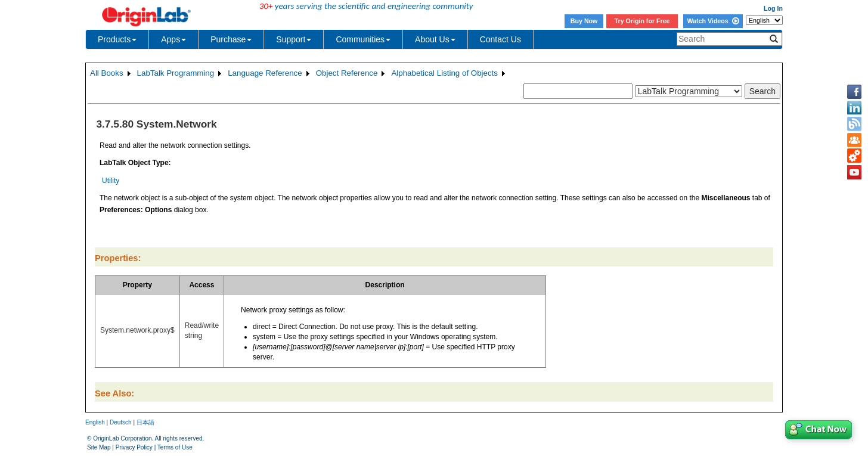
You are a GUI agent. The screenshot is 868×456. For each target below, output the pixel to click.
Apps (173, 39)
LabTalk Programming (176, 73)
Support (294, 39)
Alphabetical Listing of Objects (444, 73)
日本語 (145, 422)
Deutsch (121, 422)
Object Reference (347, 73)
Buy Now (584, 21)
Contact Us (500, 39)
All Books (107, 73)
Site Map (99, 447)
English (95, 422)
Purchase (231, 39)
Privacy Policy (134, 447)
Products (117, 39)
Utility (111, 181)
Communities (363, 39)
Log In (773, 8)
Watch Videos (713, 21)
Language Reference (265, 73)
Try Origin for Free (642, 21)
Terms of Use (175, 447)
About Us (435, 39)
